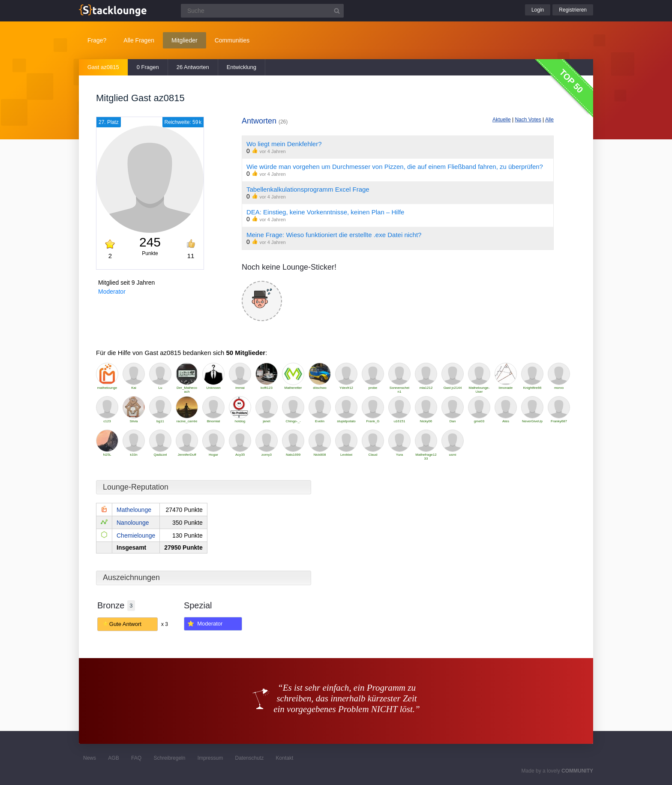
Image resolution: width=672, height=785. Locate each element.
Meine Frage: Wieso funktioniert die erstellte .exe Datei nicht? (334, 235)
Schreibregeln (169, 758)
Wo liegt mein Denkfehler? (284, 144)
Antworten (265, 121)
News (90, 758)
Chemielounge (136, 535)
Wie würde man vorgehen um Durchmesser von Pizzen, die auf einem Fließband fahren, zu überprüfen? (395, 167)
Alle (549, 120)
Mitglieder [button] (184, 40)
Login (538, 10)
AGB (113, 758)
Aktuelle (502, 120)
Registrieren (573, 10)
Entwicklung (241, 67)
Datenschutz (249, 758)
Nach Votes (528, 120)
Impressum (210, 758)
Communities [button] (232, 40)
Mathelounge (134, 510)
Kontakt (285, 758)
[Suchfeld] (262, 11)
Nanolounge (133, 523)
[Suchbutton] (337, 11)
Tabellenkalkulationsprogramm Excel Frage (308, 189)
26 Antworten (193, 67)
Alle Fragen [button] (139, 40)
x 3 (165, 624)
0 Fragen (148, 67)
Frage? (97, 40)
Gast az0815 (103, 67)
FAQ (136, 758)
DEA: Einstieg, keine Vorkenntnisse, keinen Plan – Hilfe (325, 212)
